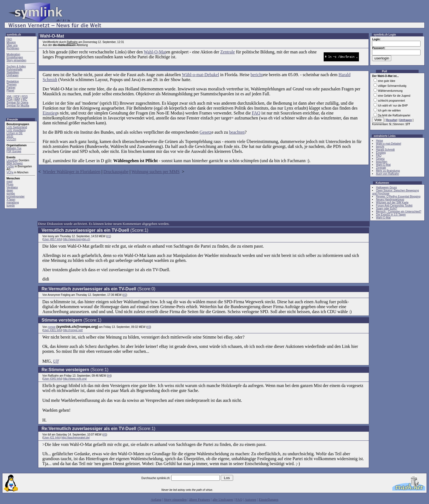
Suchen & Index (16, 66)
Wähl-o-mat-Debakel (201, 75)
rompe (52, 327)
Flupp (10, 184)
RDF (17, 97)
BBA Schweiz (15, 163)
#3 (149, 327)
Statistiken (13, 72)
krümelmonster (16, 197)
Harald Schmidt (385, 150)
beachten (237, 132)
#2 (125, 295)
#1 (108, 236)
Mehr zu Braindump (388, 171)
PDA (9, 100)
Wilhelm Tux (14, 148)
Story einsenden (16, 60)
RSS (25, 97)
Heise (379, 141)
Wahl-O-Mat (155, 52)
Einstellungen (15, 57)
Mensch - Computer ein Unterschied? (399, 212)
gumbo (11, 194)
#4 (109, 376)
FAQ (9, 39)
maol (10, 181)
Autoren (250, 499)
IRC (25, 100)
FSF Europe (14, 151)
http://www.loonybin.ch (77, 239)
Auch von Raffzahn (387, 174)
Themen (12, 85)
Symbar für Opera (17, 103)
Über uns (12, 45)
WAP (17, 100)
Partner (11, 88)
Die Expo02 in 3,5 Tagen (391, 215)
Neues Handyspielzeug (390, 200)
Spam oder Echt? (386, 209)
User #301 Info (52, 330)
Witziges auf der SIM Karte (392, 203)
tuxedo (11, 206)
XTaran (11, 200)
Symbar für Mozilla (18, 106)
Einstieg (50, 113)
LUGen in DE (15, 133)
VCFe (10, 172)
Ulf (56, 361)
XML (9, 97)
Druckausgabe (116, 172)
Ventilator (12, 187)
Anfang (156, 499)
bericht (257, 75)
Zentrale (227, 52)
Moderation (13, 54)
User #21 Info (51, 438)
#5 (105, 435)
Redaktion (13, 81)
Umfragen (13, 75)
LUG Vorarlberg (16, 130)
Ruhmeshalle (15, 69)
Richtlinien (13, 48)
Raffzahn (72, 42)
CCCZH (11, 139)
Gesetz (205, 132)
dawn (10, 191)
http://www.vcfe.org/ (75, 379)
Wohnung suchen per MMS (155, 172)
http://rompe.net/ (73, 330)
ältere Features (199, 499)
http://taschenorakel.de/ (76, 438)
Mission (11, 42)
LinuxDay (12, 160)
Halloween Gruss (386, 187)
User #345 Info (52, 379)
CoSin (10, 166)
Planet (10, 91)
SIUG (10, 136)
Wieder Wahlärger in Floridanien (72, 172)
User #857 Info (52, 239)
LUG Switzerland (17, 127)
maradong (13, 203)
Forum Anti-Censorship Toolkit (394, 206)
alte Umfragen (223, 499)
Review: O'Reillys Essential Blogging (398, 197)
